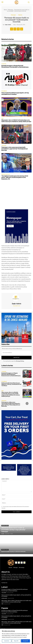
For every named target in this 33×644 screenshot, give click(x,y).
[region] (16, 636)
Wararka (20, 15)
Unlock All (16, 358)
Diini (2, 118)
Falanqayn (10, 10)
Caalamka (4, 64)
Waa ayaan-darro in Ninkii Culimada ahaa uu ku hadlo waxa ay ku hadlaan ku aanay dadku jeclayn (16, 121)
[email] (16, 353)
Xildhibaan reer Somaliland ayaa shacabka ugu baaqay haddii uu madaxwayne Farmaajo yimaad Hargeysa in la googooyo (24, 471)
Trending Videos (5, 526)
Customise (7, 641)
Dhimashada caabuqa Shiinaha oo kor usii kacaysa (9, 468)
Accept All (25, 641)
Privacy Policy (20, 361)
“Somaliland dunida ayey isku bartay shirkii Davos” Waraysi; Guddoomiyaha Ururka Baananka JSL (15, 177)
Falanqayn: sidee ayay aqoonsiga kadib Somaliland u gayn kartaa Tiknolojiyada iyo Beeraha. (15, 149)
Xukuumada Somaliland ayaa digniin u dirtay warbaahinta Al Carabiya (15, 94)
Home (5, 10)
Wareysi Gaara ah (6, 174)
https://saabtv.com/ (17, 306)
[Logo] (16, 2)
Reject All (16, 641)
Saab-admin (8, 25)
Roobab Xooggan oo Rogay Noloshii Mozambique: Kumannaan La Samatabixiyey (15, 66)
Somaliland (4, 91)
